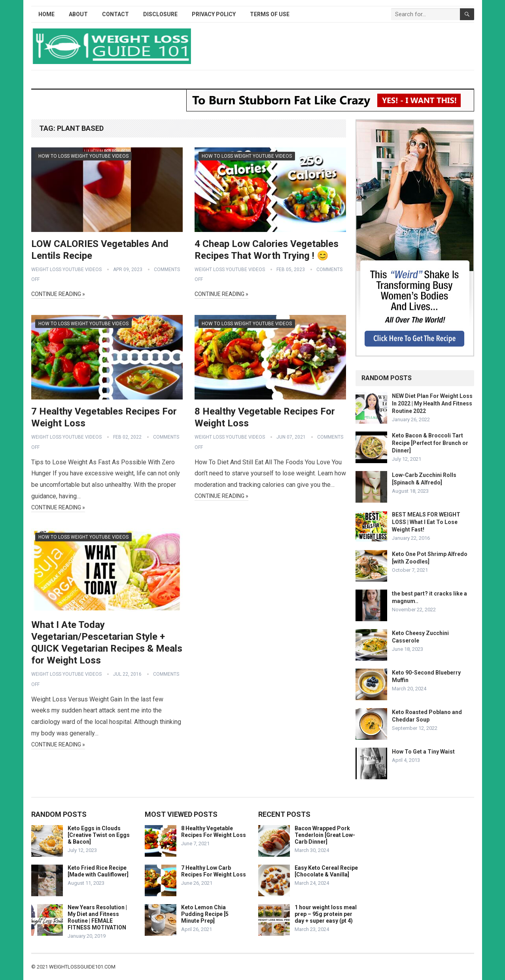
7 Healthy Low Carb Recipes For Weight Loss (214, 871)
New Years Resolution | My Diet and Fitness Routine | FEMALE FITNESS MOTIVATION (97, 917)
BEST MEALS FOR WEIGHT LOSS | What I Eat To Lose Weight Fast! (426, 522)
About (78, 14)
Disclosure (160, 14)
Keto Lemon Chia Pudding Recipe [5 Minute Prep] (205, 914)
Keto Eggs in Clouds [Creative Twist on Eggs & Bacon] (99, 835)
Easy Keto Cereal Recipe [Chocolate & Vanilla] (326, 871)
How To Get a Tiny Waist (423, 752)
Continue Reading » (58, 294)
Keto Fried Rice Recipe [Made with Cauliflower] (98, 871)
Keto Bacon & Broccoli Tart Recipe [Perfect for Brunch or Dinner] (430, 443)
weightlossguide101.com (82, 967)
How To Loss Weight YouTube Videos (83, 156)
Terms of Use (270, 14)
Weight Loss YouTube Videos (66, 269)
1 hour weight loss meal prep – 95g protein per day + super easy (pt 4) (326, 914)
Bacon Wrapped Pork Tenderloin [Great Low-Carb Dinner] (325, 835)
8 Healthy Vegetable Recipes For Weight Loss (214, 832)
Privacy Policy (214, 14)
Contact (115, 14)
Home (46, 14)
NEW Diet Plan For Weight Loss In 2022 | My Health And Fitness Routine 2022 (432, 403)
